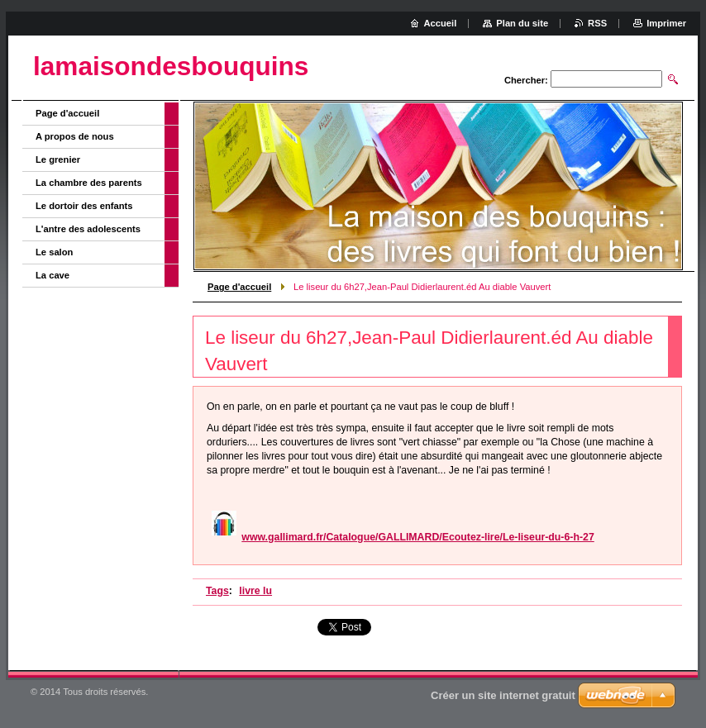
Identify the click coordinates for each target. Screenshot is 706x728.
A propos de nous (75, 136)
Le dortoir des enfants (84, 206)
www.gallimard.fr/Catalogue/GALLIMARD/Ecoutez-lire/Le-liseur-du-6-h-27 (417, 537)
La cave (52, 275)
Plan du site (522, 23)
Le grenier (58, 159)
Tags (217, 591)
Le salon (54, 252)
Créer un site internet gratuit (503, 695)
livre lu (255, 591)
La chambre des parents (89, 183)
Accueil (441, 23)
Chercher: (526, 80)
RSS (597, 23)
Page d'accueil (239, 287)
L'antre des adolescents (88, 229)
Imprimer (666, 23)
